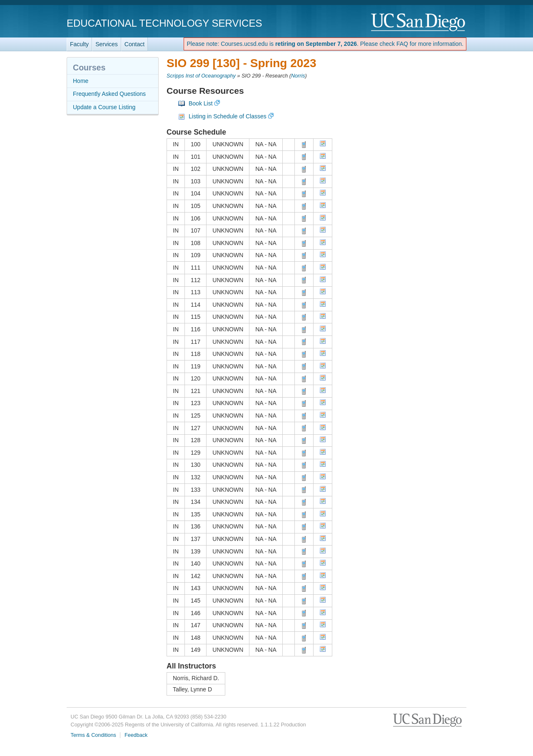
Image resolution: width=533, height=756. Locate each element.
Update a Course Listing (104, 107)
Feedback (136, 735)
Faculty (79, 44)
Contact (134, 44)
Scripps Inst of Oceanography (201, 76)
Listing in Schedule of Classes (228, 116)
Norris (298, 76)
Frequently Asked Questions (109, 94)
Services (107, 44)
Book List (201, 103)
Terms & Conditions (93, 735)
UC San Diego (419, 23)
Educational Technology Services (164, 23)
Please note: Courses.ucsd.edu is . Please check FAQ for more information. (325, 44)
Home (81, 81)
